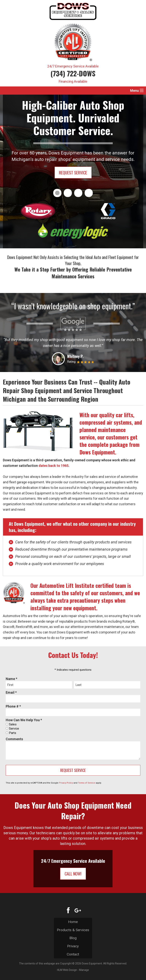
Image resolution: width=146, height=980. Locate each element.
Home (73, 922)
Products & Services (73, 930)
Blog (73, 938)
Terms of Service (87, 783)
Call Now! (73, 874)
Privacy (73, 946)
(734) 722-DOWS (73, 73)
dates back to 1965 (54, 466)
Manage (84, 970)
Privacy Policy (66, 783)
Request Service (73, 173)
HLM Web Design (67, 970)
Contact (73, 954)
